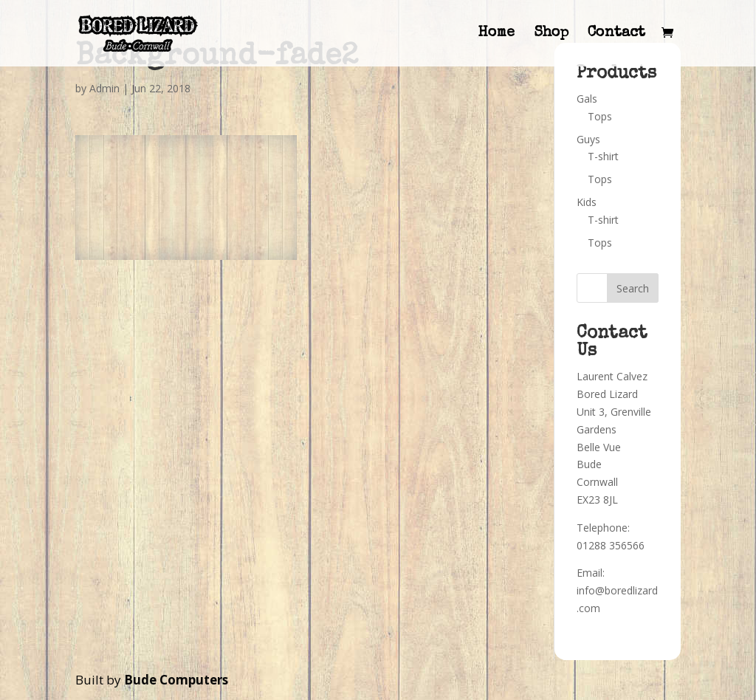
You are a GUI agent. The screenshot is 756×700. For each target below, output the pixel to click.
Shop (551, 34)
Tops (600, 116)
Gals (587, 99)
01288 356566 (611, 545)
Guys (588, 139)
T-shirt (603, 156)
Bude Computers (176, 680)
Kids (587, 202)
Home (496, 34)
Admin (104, 88)
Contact (616, 34)
